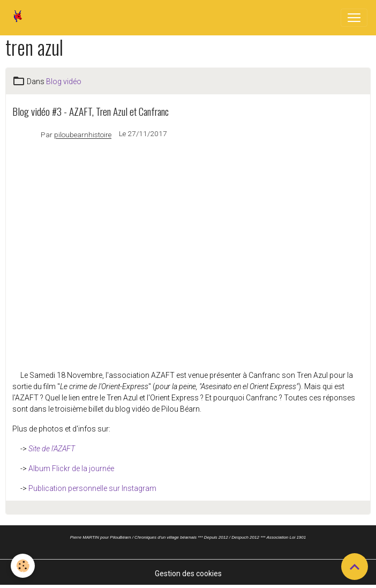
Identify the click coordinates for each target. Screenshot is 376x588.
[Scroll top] (355, 567)
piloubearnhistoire (83, 135)
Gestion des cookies (188, 574)
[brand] (20, 18)
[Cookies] (23, 566)
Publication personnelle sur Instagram (92, 488)
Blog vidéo (64, 81)
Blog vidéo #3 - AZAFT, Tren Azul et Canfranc (91, 111)
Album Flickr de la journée (71, 468)
